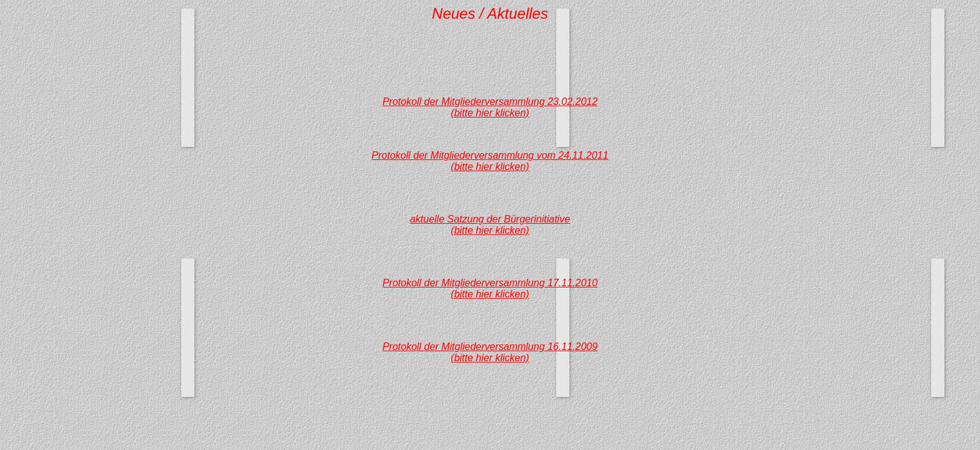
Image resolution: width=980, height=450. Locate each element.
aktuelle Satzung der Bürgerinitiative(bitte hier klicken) (490, 225)
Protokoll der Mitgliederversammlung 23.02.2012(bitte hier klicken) (490, 107)
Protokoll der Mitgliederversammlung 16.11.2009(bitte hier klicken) (490, 352)
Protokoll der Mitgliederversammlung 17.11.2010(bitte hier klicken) (490, 288)
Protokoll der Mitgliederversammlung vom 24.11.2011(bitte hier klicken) (490, 161)
